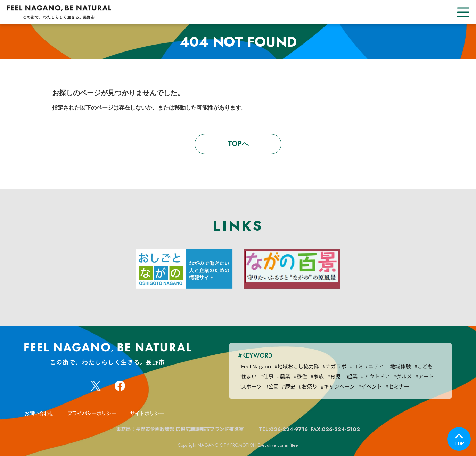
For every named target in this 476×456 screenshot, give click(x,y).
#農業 (284, 376)
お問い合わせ (39, 413)
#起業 (351, 376)
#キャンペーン (338, 386)
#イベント (370, 386)
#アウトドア (375, 376)
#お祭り (308, 386)
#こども (424, 366)
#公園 (272, 386)
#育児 (334, 376)
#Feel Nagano (255, 366)
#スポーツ (250, 386)
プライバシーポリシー (92, 413)
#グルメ (403, 376)
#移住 (300, 376)
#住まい (247, 376)
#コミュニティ (367, 366)
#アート (424, 376)
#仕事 (267, 376)
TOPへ (238, 144)
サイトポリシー (147, 413)
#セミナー (397, 386)
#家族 (317, 376)
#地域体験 (399, 366)
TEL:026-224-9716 (283, 429)
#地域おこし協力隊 (297, 366)
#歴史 (289, 386)
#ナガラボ (334, 366)
